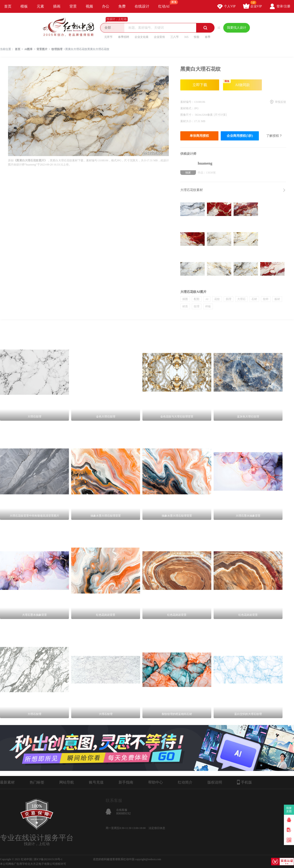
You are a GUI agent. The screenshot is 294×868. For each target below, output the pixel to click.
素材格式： (187, 108)
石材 (254, 299)
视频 (89, 6)
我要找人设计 (237, 28)
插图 (185, 299)
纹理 (197, 306)
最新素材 (7, 782)
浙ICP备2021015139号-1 (48, 859)
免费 (122, 6)
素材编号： (187, 102)
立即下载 (200, 85)
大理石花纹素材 (192, 190)
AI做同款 (236, 83)
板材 (277, 299)
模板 (24, 6)
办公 (106, 6)
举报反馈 (280, 102)
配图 (197, 299)
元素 (40, 6)
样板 (208, 306)
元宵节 (108, 37)
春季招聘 (124, 37)
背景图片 (42, 49)
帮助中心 (155, 782)
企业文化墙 (141, 37)
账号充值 (96, 782)
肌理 (229, 299)
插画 (57, 6)
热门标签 (37, 782)
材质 (185, 306)
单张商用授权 (199, 136)
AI (207, 299)
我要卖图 (289, 810)
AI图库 (29, 49)
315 (186, 37)
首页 (8, 6)
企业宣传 (159, 37)
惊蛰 (197, 37)
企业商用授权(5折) (240, 136)
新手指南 (126, 782)
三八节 (175, 37)
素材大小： (187, 121)
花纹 (217, 299)
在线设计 (142, 6)
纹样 (266, 299)
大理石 (241, 299)
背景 (73, 6)
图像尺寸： (188, 115)
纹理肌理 (57, 49)
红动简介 (185, 782)
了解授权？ (274, 136)
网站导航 (67, 782)
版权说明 (215, 782)
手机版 (245, 782)
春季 (208, 37)
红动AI (166, 4)
